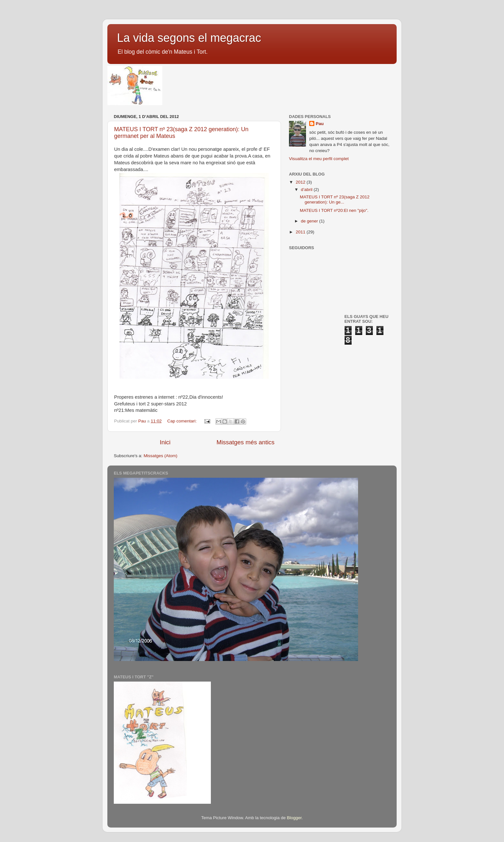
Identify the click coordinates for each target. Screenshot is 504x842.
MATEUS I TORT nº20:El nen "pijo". (334, 210)
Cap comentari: (182, 421)
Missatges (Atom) (161, 456)
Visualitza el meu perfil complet (319, 159)
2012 (301, 182)
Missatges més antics (245, 442)
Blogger (294, 818)
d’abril (307, 190)
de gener (310, 221)
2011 (301, 232)
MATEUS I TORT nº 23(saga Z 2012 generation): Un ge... (335, 199)
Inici (165, 442)
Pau (320, 124)
